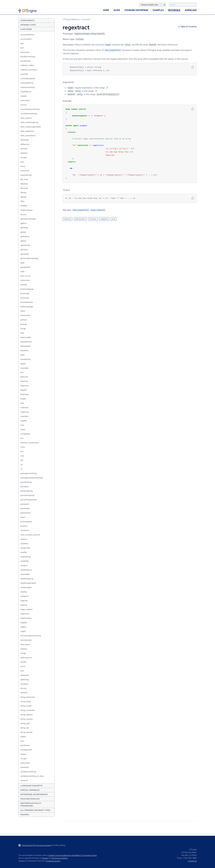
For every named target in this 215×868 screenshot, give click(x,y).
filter (22, 201)
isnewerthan (26, 359)
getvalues (25, 254)
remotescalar (26, 640)
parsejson (25, 486)
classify (24, 96)
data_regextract (27, 131)
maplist (24, 421)
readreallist (25, 574)
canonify (24, 74)
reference (68, 219)
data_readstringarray (29, 122)
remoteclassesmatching (31, 636)
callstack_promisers (29, 70)
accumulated (26, 39)
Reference (174, 10)
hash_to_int (25, 276)
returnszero (25, 644)
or (21, 469)
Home (106, 10)
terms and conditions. (60, 858)
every (23, 166)
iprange (24, 324)
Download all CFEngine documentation (35, 845)
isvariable (24, 368)
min (22, 438)
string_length (26, 706)
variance (24, 780)
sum (22, 741)
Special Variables (30, 790)
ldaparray (24, 386)
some (23, 666)
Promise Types (28, 25)
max (22, 425)
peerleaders (26, 513)
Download (191, 10)
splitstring (25, 679)
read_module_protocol (30, 535)
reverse (24, 649)
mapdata (24, 416)
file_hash (24, 179)
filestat (23, 197)
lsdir (22, 403)
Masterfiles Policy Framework (31, 804)
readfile (24, 552)
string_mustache (28, 710)
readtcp (24, 592)
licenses (45, 858)
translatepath (26, 750)
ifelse (23, 311)
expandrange (26, 175)
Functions (26, 29)
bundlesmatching (28, 56)
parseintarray (26, 482)
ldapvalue (25, 394)
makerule (24, 407)
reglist (23, 631)
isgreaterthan (26, 342)
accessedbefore (27, 35)
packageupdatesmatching (32, 478)
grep (22, 263)
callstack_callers (27, 65)
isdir (22, 333)
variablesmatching (28, 772)
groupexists (25, 267)
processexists (26, 522)
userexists (25, 767)
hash (22, 271)
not (22, 451)
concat (23, 105)
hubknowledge (27, 307)
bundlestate (26, 61)
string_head (26, 701)
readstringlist (26, 587)
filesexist (24, 188)
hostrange (25, 293)
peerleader (25, 508)
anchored (100, 45)
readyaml (24, 596)
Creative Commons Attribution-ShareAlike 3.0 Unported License (72, 855)
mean (23, 429)
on (22, 465)
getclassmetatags (28, 219)
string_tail (25, 728)
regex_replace (26, 609)
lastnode (24, 377)
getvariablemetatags (29, 258)
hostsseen (25, 298)
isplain (23, 364)
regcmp (24, 605)
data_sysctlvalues (28, 135)
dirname (24, 149)
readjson (24, 565)
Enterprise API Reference (34, 794)
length (23, 399)
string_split (25, 723)
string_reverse (27, 719)
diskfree (24, 153)
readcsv (24, 539)
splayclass (25, 675)
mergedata (25, 434)
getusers (24, 250)
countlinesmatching (29, 114)
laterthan (24, 381)
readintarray (26, 557)
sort (22, 671)
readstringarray (27, 579)
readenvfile (25, 548)
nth (22, 460)
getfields (24, 228)
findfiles (24, 206)
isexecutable (26, 337)
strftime (24, 693)
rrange (23, 653)
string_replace (27, 715)
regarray (24, 601)
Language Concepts (31, 786)
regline (23, 627)
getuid (23, 241)
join (22, 372)
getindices (25, 236)
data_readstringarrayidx (31, 127)
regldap (24, 622)
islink (22, 355)
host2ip (24, 285)
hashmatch (25, 280)
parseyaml (25, 504)
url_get (23, 758)
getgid (23, 232)
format (23, 214)
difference (25, 144)
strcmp (23, 688)
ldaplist (23, 390)
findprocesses (26, 210)
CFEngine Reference (71, 19)
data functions (80, 219)
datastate (25, 140)
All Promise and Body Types (35, 810)
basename (25, 52)
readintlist (25, 561)
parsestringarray (27, 495)
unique (23, 754)
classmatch (25, 100)
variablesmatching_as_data (32, 776)
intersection (26, 315)
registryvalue (26, 618)
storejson (24, 684)
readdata (24, 543)
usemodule (25, 763)
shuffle (23, 662)
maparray (24, 412)
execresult (25, 171)
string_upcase (26, 732)
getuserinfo (25, 245)
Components (27, 20)
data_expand (26, 118)
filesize (23, 192)
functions (93, 219)
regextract (25, 614)
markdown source (53, 861)
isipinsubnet (26, 346)
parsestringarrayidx (29, 500)
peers (23, 517)
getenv (23, 223)
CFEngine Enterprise (136, 10)
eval (22, 162)
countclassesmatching (30, 109)
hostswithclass (27, 302)
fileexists (24, 184)
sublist (23, 737)
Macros (25, 815)
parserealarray (27, 491)
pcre (114, 219)
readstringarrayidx (28, 583)
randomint (25, 530)
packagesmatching (29, 473)
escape (24, 157)
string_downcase (28, 697)
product (24, 526)
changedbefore (27, 83)
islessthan (25, 350)
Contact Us (192, 861)
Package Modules (30, 799)
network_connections (30, 443)
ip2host (24, 320)
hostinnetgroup (27, 289)
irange (23, 328)
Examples (158, 10)
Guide (117, 10)
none (23, 447)
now (22, 456)
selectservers (26, 658)
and (22, 48)
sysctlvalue (25, 745)
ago (22, 43)
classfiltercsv (26, 92)
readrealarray (26, 570)
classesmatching (27, 87)
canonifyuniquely (28, 78)
